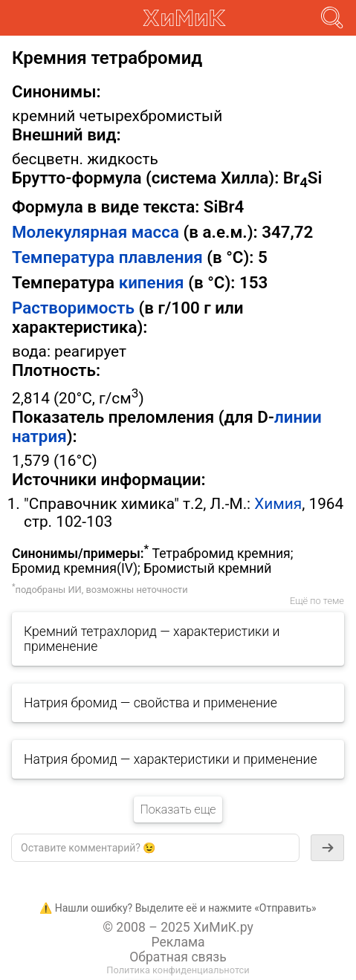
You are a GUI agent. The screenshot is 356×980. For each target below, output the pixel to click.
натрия (39, 436)
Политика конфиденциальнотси (178, 970)
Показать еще (178, 809)
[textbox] (155, 848)
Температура (63, 257)
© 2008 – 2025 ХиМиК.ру (178, 927)
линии (298, 417)
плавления (161, 257)
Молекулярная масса (96, 232)
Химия (278, 504)
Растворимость (73, 308)
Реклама (178, 942)
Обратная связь (178, 957)
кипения (152, 282)
